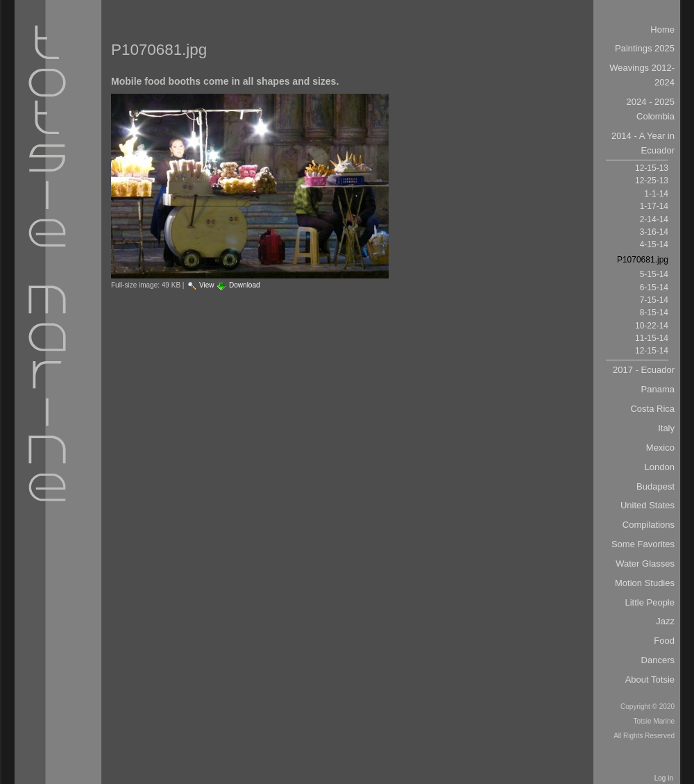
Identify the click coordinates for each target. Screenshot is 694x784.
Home (662, 30)
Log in (664, 778)
